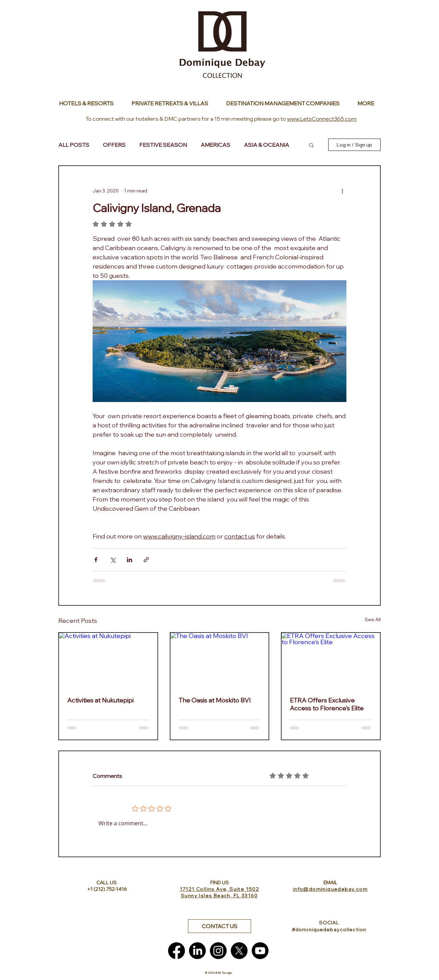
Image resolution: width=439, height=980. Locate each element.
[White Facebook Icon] (281, 951)
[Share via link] (146, 560)
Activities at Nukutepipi (100, 700)
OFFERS (114, 145)
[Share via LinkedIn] (129, 560)
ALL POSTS (74, 145)
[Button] (88, 103)
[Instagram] (218, 951)
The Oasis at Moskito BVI (215, 700)
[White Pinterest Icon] (344, 951)
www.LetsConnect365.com (322, 119)
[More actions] (342, 191)
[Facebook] (176, 951)
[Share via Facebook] (96, 560)
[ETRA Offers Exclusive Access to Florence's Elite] (331, 660)
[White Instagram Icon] (323, 951)
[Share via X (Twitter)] (113, 560)
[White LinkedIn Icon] (302, 951)
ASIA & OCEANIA (266, 145)
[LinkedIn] (197, 951)
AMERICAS (215, 145)
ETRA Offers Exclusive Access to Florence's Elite (327, 704)
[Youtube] (260, 951)
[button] (311, 145)
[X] (239, 951)
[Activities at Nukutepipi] (108, 660)
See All (373, 619)
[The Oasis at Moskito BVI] (220, 660)
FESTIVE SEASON (163, 145)
